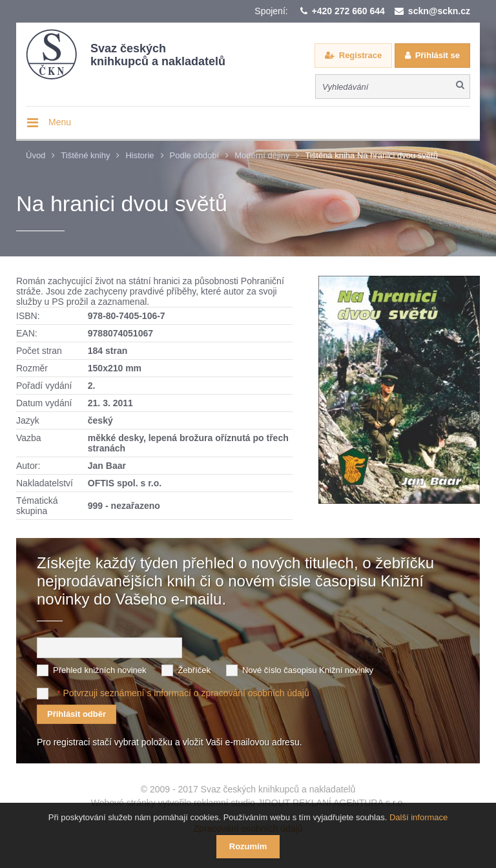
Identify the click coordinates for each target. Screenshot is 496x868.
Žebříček (194, 670)
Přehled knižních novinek (100, 670)
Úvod (36, 155)
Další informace (418, 817)
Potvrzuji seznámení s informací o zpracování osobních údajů (186, 693)
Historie (139, 155)
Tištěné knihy (85, 155)
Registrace (360, 55)
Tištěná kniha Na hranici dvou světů (371, 155)
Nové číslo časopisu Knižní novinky (308, 670)
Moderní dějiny (262, 155)
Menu (60, 122)
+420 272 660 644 (348, 11)
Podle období (195, 155)
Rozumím (248, 846)
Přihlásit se (438, 55)
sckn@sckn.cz (439, 11)
